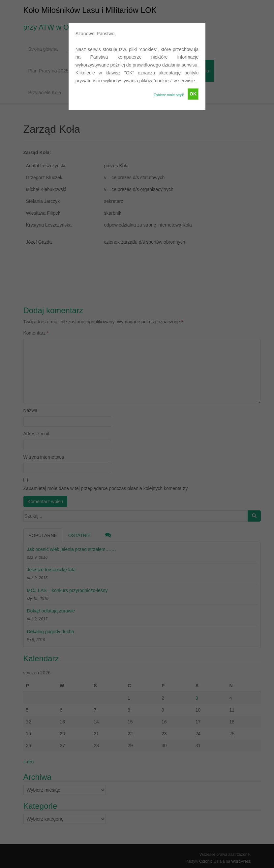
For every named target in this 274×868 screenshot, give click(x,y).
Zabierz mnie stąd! (169, 95)
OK (193, 94)
